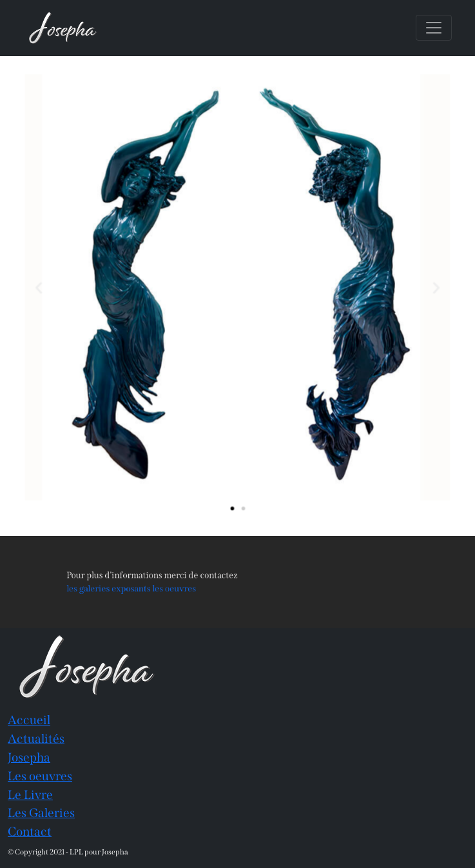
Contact (30, 832)
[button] (49, 287)
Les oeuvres (40, 776)
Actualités (36, 739)
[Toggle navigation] (434, 28)
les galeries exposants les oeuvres (153, 587)
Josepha (29, 757)
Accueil (29, 720)
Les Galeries (41, 813)
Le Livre (30, 795)
